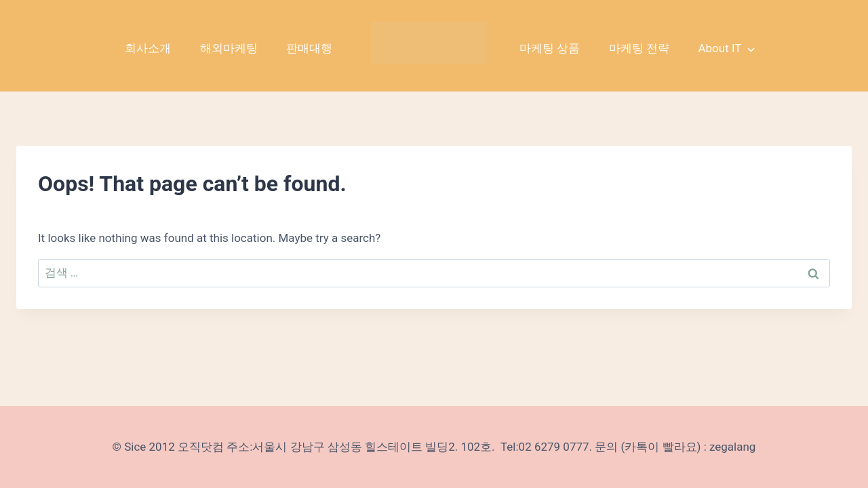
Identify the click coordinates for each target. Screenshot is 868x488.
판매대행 (309, 48)
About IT (719, 48)
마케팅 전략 (639, 48)
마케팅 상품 (550, 48)
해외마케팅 (229, 48)
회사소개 (148, 48)
